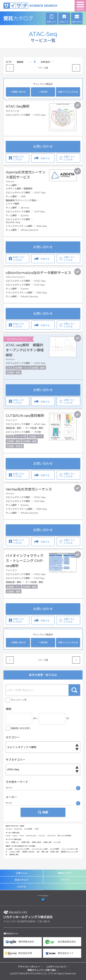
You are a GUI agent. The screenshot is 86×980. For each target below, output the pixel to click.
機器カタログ (65, 873)
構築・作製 (45, 852)
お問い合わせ (43, 146)
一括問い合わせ (18, 92)
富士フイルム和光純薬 (64, 835)
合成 (38, 852)
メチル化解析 (28, 829)
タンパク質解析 (55, 849)
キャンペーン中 (19, 700)
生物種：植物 (47, 842)
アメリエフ (42, 835)
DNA (7, 842)
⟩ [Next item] (76, 68)
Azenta (8, 835)
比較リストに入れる (68, 92)
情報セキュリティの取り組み (42, 970)
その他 (37, 829)
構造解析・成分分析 (28, 852)
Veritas (22, 835)
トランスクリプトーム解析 (40, 849)
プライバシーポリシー (29, 967)
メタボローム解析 (15, 852)
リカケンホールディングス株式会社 (28, 914)
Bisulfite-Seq (18, 829)
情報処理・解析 (14, 854)
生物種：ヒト (15, 842)
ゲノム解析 (9, 849)
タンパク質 (57, 842)
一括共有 (43, 92)
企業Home (22, 873)
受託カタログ (28, 18)
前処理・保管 (55, 852)
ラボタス (65, 880)
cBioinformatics (31, 835)
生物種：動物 (25, 842)
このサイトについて (56, 967)
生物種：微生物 (36, 842)
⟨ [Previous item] (10, 68)
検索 (74, 690)
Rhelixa (15, 835)
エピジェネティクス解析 (22, 849)
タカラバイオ (51, 835)
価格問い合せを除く (21, 728)
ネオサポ (21, 887)
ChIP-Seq (9, 829)
